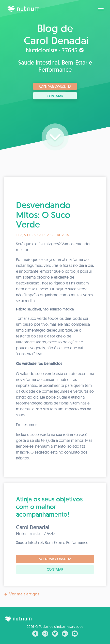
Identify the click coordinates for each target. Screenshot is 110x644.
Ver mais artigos (21, 594)
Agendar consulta (55, 87)
